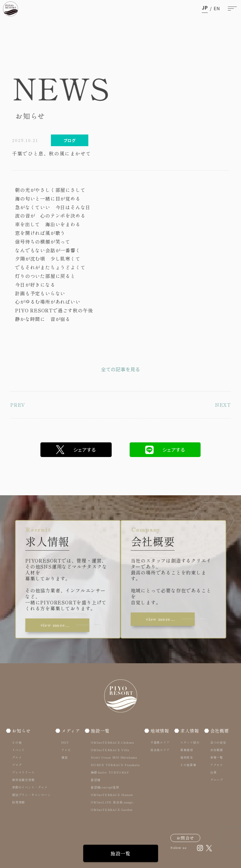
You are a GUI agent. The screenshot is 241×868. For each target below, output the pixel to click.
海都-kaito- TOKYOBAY (110, 772)
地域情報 (160, 731)
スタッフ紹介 (190, 742)
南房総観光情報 (23, 780)
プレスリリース (23, 772)
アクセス (217, 765)
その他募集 (188, 765)
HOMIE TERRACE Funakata (115, 765)
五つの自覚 (218, 742)
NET (65, 742)
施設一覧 (120, 853)
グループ (217, 780)
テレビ (66, 750)
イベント (18, 750)
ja (205, 8)
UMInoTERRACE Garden (112, 810)
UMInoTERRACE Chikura (112, 742)
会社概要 (220, 731)
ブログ (17, 765)
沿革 (213, 772)
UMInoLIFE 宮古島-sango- (112, 802)
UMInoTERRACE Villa (110, 750)
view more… (55, 625)
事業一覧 (217, 757)
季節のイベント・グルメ (30, 787)
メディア (71, 731)
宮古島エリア (160, 750)
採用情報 (18, 802)
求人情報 (190, 731)
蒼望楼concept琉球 (105, 787)
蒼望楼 (96, 780)
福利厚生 (187, 757)
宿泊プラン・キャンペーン (31, 795)
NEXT (223, 405)
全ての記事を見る (121, 369)
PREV (18, 405)
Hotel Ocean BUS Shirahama (114, 757)
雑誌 (65, 757)
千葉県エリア (160, 742)
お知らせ (21, 731)
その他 (17, 742)
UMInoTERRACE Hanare (112, 795)
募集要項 (187, 750)
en (217, 8)
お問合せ (185, 838)
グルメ (17, 757)
